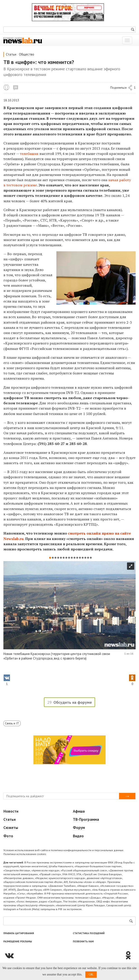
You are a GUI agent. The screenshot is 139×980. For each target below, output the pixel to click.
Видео (78, 836)
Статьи (11, 54)
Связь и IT (12, 723)
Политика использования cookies (25, 854)
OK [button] (91, 974)
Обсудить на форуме (73, 702)
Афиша (79, 811)
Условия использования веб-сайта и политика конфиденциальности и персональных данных (63, 850)
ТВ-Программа (86, 819)
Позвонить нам (83, 941)
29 (16, 87)
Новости (11, 811)
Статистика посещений (89, 933)
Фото (8, 836)
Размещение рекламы (18, 941)
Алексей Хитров (6, 87)
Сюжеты (11, 828)
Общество (27, 54)
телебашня (29, 154)
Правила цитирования (19, 933)
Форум (79, 828)
